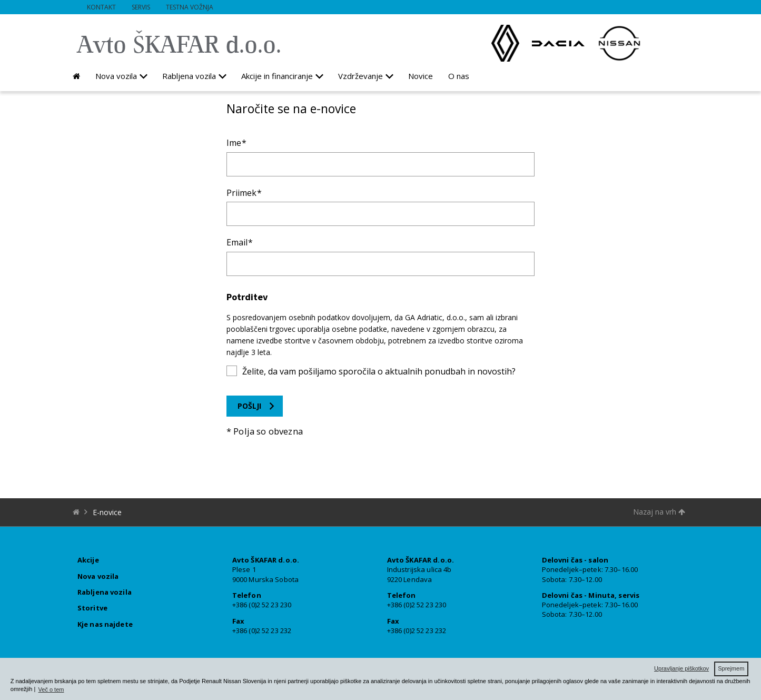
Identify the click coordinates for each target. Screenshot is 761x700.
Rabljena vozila (189, 76)
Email (237, 242)
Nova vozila (116, 76)
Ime (234, 143)
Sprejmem (731, 668)
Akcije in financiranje (277, 76)
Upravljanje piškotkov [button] (681, 668)
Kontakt (101, 7)
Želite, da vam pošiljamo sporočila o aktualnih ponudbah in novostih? (379, 371)
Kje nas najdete (105, 624)
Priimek (241, 193)
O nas (459, 76)
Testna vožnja (190, 7)
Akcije (88, 560)
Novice (421, 76)
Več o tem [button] (51, 689)
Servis (141, 7)
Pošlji (249, 406)
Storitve (92, 608)
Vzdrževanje (360, 76)
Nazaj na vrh (659, 512)
